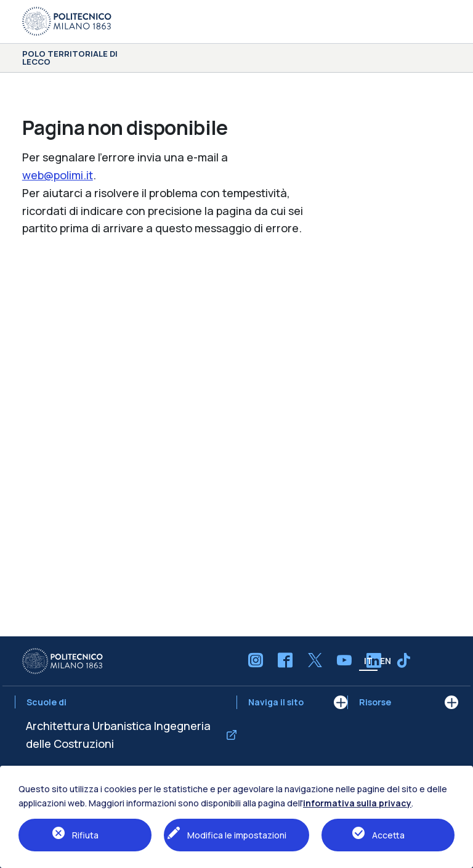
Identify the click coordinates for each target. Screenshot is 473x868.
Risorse (375, 702)
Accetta (388, 835)
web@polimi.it (58, 175)
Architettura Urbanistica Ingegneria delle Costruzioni (118, 735)
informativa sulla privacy (357, 803)
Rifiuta (85, 835)
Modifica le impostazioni (237, 835)
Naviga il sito (276, 702)
